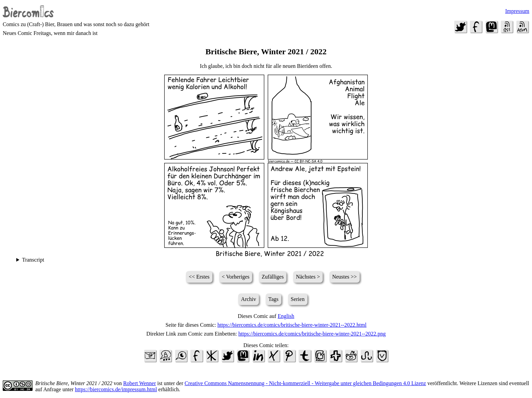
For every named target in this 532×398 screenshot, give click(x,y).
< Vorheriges (236, 277)
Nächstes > (308, 277)
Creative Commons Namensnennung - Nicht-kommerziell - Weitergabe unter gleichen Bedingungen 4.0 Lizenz (305, 383)
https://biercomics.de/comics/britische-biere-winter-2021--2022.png (312, 334)
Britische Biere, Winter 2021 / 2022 (74, 383)
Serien (298, 299)
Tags (273, 299)
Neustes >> (345, 277)
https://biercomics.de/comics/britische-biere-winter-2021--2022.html (292, 325)
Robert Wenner (140, 383)
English (286, 316)
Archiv (248, 299)
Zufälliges (273, 277)
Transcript (33, 260)
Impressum (517, 11)
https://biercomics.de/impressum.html (116, 389)
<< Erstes (199, 277)
